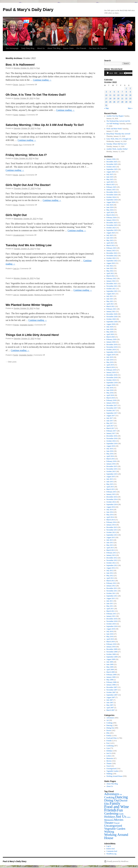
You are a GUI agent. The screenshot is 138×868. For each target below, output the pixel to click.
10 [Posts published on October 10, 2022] (106, 95)
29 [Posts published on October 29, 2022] (126, 102)
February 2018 (111, 400)
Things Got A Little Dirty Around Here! (32, 335)
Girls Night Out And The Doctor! (28, 185)
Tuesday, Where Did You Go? (117, 144)
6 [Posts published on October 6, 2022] (118, 92)
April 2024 (110, 212)
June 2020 (110, 329)
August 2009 (111, 659)
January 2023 (111, 251)
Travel (109, 766)
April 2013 (110, 548)
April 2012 (110, 578)
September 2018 (112, 383)
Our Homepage (12, 48)
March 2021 (111, 306)
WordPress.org (111, 854)
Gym (108, 748)
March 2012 (111, 581)
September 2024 (112, 200)
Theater (109, 763)
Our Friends (81, 48)
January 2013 (111, 555)
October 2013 (111, 532)
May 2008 (110, 680)
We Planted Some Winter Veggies (29, 305)
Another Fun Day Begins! (115, 116)
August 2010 (111, 629)
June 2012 (110, 573)
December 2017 (112, 405)
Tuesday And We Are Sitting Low (29, 245)
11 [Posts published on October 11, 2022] (110, 95)
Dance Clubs (68, 48)
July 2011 (110, 601)
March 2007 (111, 710)
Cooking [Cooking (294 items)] (109, 797)
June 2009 (110, 664)
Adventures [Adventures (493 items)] (112, 794)
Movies (109, 761)
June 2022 (110, 268)
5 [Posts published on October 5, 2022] (114, 92)
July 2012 (110, 570)
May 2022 (110, 271)
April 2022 (110, 273)
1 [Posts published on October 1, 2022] (126, 88)
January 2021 (111, 311)
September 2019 (112, 352)
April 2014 (110, 517)
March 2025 (111, 185)
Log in (109, 846)
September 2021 (112, 291)
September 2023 (112, 230)
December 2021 (112, 284)
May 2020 (110, 332)
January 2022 (111, 281)
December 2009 (112, 649)
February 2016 (111, 461)
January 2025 (111, 190)
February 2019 (111, 370)
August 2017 (111, 416)
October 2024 (111, 197)
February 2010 (111, 644)
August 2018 (111, 385)
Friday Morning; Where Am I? (26, 155)
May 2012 (110, 576)
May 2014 (110, 515)
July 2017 (110, 418)
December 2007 (112, 687)
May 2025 (110, 179)
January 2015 (111, 494)
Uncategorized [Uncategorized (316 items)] (113, 826)
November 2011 (112, 591)
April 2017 (110, 426)
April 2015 (110, 487)
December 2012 (112, 558)
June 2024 (110, 207)
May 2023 (110, 240)
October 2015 (111, 471)
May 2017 (110, 423)
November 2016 (112, 438)
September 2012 (112, 565)
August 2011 (111, 598)
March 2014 (111, 520)
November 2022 (112, 256)
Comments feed (112, 851)
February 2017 (111, 431)
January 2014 (111, 525)
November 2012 (112, 560)
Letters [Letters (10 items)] (128, 817)
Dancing (109, 725)
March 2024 (111, 215)
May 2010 (110, 637)
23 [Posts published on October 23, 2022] (130, 99)
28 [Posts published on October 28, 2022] (122, 102)
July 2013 (110, 540)
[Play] (108, 73)
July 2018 (110, 388)
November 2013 (112, 530)
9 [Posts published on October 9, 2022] (130, 92)
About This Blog (54, 48)
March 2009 (111, 672)
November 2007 (112, 690)
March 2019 (111, 367)
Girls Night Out (16, 215)
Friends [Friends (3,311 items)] (110, 810)
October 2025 (111, 167)
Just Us (22, 85)
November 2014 (112, 499)
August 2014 (111, 507)
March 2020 (111, 337)
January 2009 (111, 677)
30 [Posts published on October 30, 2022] (130, 102)
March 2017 (111, 428)
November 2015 (112, 469)
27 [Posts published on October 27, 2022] (118, 102)
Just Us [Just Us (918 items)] (121, 816)
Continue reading (42, 80)
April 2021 (110, 304)
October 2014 (111, 502)
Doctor (16, 85)
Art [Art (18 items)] (121, 795)
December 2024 (112, 192)
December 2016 (112, 436)
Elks (108, 733)
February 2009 (111, 675)
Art (108, 720)
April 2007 (110, 708)
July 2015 (110, 479)
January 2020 (111, 342)
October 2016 (111, 441)
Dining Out (110, 728)
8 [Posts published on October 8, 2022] (126, 92)
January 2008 (111, 685)
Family (15, 115)
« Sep (106, 108)
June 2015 (110, 482)
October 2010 (111, 624)
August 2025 (111, 172)
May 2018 (110, 393)
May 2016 (110, 454)
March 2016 (111, 459)
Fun (20, 145)
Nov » (130, 108)
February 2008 (111, 682)
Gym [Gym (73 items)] (121, 814)
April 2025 (110, 182)
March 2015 (111, 489)
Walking (109, 774)
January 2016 (111, 464)
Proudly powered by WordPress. (118, 861)
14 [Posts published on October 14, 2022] (122, 95)
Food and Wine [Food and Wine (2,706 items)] (117, 807)
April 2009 (110, 670)
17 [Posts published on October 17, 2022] (106, 99)
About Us (41, 48)
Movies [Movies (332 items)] (119, 820)
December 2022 (112, 253)
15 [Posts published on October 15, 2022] (126, 95)
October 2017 (111, 411)
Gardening (110, 746)
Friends (22, 205)
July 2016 (110, 449)
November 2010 (112, 621)
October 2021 (111, 289)
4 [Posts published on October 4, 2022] (110, 92)
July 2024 (110, 205)
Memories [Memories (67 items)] (109, 820)
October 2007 (111, 692)
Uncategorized (19, 235)
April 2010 (110, 639)
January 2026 (111, 159)
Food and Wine (112, 738)
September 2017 (112, 413)
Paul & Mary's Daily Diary (28, 10)
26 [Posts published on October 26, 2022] (114, 102)
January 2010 (111, 647)
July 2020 (110, 327)
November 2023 (112, 225)
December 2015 (112, 466)
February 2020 (111, 339)
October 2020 (111, 319)
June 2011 (110, 603)
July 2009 (110, 662)
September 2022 (112, 261)
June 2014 (110, 512)
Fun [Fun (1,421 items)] (120, 810)
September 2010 (112, 626)
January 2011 (111, 616)
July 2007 (110, 700)
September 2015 (112, 474)
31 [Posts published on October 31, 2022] (106, 105)
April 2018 (110, 395)
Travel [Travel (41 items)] (117, 823)
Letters (109, 756)
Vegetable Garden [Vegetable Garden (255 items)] (115, 829)
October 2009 (111, 654)
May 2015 (110, 484)
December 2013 (112, 527)
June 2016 (110, 451)
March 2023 (111, 245)
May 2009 (110, 667)
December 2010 (112, 619)
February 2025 (111, 187)
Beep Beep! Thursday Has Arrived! (118, 134)
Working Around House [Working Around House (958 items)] (116, 836)
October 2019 (111, 350)
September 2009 (112, 657)
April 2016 (110, 456)
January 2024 (111, 220)
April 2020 (110, 334)
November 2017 (112, 408)
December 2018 (112, 375)
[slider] (116, 73)
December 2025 (112, 162)
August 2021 (111, 294)
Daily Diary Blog (28, 48)
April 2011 (110, 609)
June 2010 (110, 634)
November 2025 (112, 164)
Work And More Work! (114, 129)
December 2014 (112, 497)
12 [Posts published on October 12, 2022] (114, 95)
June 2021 (110, 299)
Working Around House (43, 295)
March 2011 (111, 611)
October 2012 (111, 563)
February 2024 (111, 218)
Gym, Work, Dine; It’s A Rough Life (119, 139)
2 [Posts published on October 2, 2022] (130, 88)
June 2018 (110, 390)
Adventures (110, 718)
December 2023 (112, 223)
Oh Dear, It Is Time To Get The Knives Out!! (36, 95)
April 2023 (110, 243)
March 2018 (111, 398)
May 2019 (110, 362)
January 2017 (111, 433)
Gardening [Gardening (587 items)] (111, 813)
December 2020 (112, 314)
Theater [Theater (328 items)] (109, 823)
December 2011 (112, 588)
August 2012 (111, 568)
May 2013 (110, 545)
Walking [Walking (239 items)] (109, 832)
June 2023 (110, 238)
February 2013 (111, 553)
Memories (110, 758)
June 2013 (110, 543)
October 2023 (111, 228)
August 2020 (111, 324)
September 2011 (112, 596)
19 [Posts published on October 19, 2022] (114, 99)
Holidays (22, 115)
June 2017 (110, 421)
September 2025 (112, 169)
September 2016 (112, 444)
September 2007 (112, 695)
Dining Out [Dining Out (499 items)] (112, 800)
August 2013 (111, 537)
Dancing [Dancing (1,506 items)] (121, 797)
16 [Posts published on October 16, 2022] (130, 95)
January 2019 (111, 372)
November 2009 (112, 652)
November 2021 (112, 286)
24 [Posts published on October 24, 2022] (106, 102)
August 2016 (111, 446)
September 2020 (112, 322)
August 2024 (111, 202)
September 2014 (112, 504)
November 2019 (112, 347)
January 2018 (111, 403)
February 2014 (111, 522)
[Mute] (125, 73)
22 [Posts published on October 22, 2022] (126, 99)
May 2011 (110, 606)
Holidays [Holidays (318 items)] (110, 817)
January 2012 (111, 586)
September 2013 (112, 535)
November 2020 (112, 317)
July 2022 (110, 266)
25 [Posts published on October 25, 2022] (110, 102)
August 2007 (111, 697)
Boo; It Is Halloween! (20, 65)
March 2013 (111, 550)
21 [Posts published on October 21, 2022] (122, 99)
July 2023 (110, 235)
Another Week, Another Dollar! (117, 149)
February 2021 (111, 309)
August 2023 (111, 233)
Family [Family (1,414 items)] (115, 803)
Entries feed (111, 849)
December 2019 (112, 344)
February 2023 (111, 248)
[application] (118, 73)
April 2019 (110, 365)
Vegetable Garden (27, 295)
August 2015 (111, 477)
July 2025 (110, 174)
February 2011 (111, 614)
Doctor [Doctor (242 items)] (123, 800)
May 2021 (110, 301)
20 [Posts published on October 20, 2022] (118, 99)
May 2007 (110, 705)
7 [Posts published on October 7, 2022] (122, 92)
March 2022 (111, 276)
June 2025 (110, 177)
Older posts (11, 362)
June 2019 (110, 360)
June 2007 (110, 703)
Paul (38, 68)
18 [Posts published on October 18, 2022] (110, 99)
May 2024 (110, 210)
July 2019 (110, 357)
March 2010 (111, 642)
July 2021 (110, 296)
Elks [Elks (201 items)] (107, 804)
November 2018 (112, 378)
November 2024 (112, 195)
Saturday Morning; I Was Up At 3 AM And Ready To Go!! (45, 125)
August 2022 (111, 263)
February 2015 (111, 492)
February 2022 (111, 278)
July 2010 (110, 631)
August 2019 (111, 355)
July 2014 (110, 510)
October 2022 (111, 258)
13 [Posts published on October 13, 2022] (118, 95)
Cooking (109, 723)
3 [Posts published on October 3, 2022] (106, 92)
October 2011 (111, 593)
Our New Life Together (98, 48)
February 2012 (111, 583)
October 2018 (111, 380)
